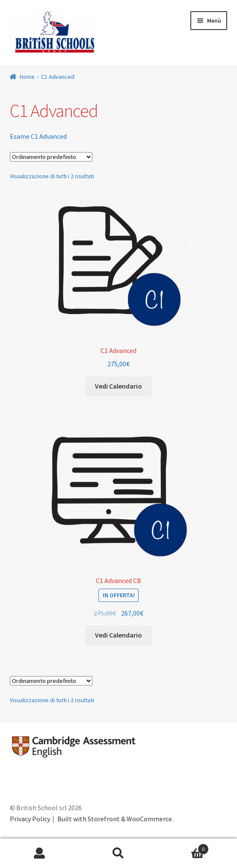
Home (27, 77)
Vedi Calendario (118, 386)
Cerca (119, 853)
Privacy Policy (30, 819)
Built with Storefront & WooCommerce (115, 819)
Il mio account (40, 853)
